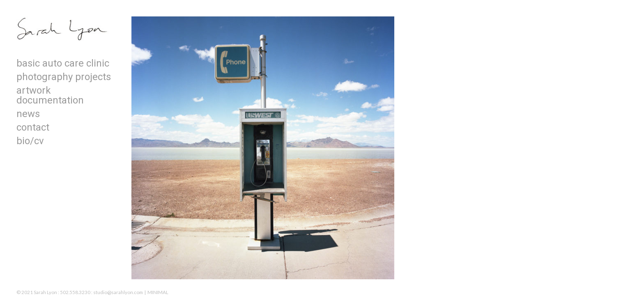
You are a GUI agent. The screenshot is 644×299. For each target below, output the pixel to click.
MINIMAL (158, 292)
